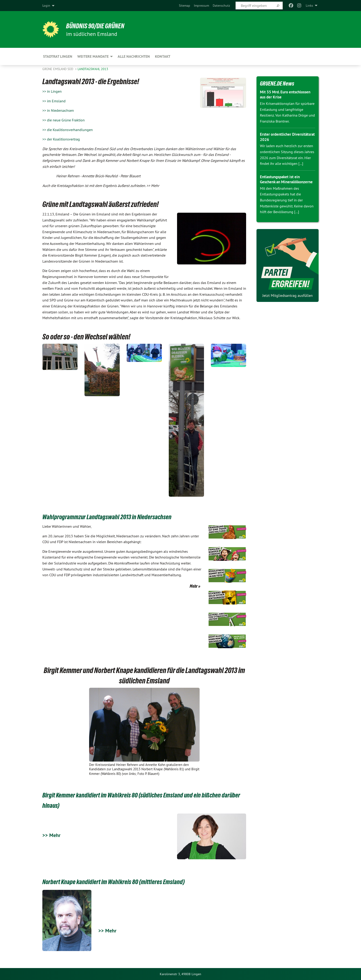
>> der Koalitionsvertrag (61, 139)
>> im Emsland (54, 101)
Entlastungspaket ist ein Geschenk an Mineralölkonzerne (281, 182)
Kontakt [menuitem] (163, 56)
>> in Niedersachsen (58, 110)
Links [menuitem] (309, 6)
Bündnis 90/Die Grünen (99, 26)
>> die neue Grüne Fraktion (64, 120)
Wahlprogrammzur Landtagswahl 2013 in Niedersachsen (118, 516)
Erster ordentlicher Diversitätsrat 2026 (277, 137)
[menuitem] (185, 6)
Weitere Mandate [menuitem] (93, 56)
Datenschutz (221, 6)
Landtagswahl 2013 (93, 69)
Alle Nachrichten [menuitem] (134, 56)
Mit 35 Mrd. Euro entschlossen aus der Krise (287, 95)
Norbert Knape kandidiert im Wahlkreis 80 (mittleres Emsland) (125, 881)
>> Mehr (52, 835)
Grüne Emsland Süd (58, 69)
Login (46, 6)
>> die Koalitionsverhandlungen (68, 130)
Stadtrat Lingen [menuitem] (58, 56)
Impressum (201, 6)
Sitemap (185, 6)
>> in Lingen (52, 91)
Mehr (194, 586)
